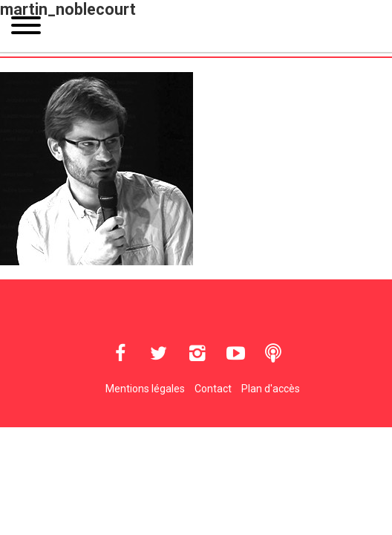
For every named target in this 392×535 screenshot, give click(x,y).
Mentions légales (145, 389)
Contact (213, 389)
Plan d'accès (271, 389)
